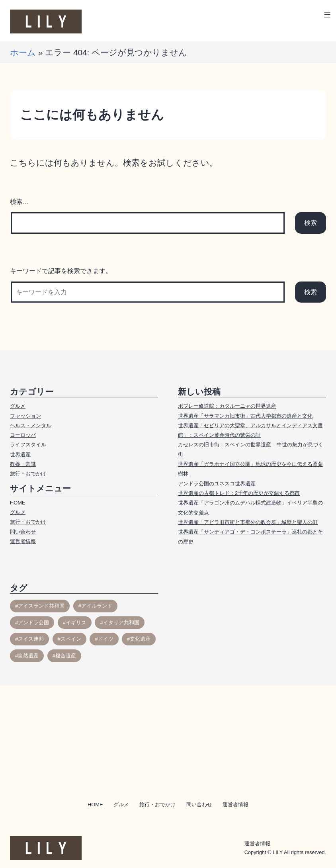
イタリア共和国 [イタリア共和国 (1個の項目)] (121, 623)
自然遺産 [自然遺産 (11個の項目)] (28, 656)
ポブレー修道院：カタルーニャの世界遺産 (227, 406)
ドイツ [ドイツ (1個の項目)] (106, 639)
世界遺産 (20, 455)
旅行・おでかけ (28, 474)
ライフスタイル (28, 445)
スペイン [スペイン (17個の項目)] (71, 639)
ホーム (23, 52)
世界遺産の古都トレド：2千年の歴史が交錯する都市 (239, 493)
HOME (18, 503)
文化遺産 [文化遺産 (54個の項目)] (140, 639)
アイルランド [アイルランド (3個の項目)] (97, 606)
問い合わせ (23, 532)
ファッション (25, 416)
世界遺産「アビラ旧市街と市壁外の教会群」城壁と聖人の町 (248, 522)
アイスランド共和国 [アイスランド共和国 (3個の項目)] (41, 606)
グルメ (18, 406)
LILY (278, 852)
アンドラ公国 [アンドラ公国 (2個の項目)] (33, 623)
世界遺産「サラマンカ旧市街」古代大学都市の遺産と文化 (245, 416)
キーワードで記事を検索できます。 (61, 271)
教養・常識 (23, 464)
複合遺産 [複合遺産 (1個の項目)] (66, 656)
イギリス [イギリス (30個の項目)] (76, 623)
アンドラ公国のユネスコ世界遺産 (217, 484)
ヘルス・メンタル (31, 425)
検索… (20, 202)
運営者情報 (23, 541)
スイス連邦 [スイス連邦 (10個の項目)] (31, 639)
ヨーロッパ (23, 435)
